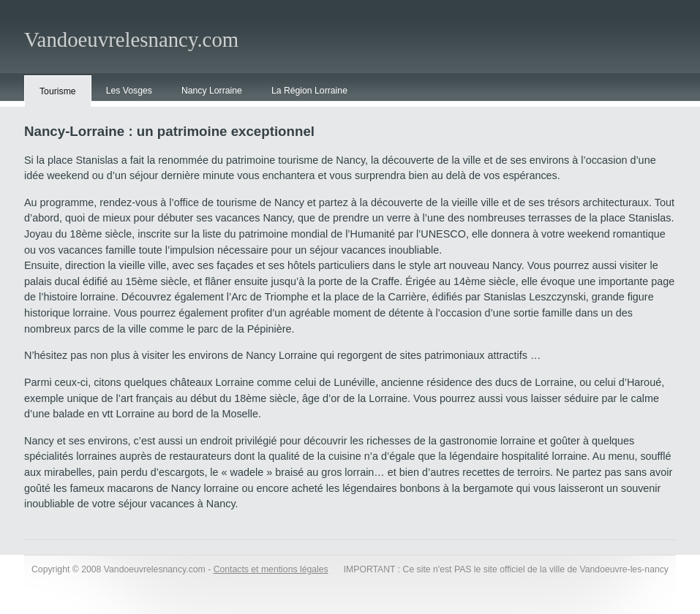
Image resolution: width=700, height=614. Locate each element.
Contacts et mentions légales (271, 569)
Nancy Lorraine (212, 91)
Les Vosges (129, 91)
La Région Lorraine (309, 91)
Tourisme (58, 91)
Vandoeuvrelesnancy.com (131, 39)
